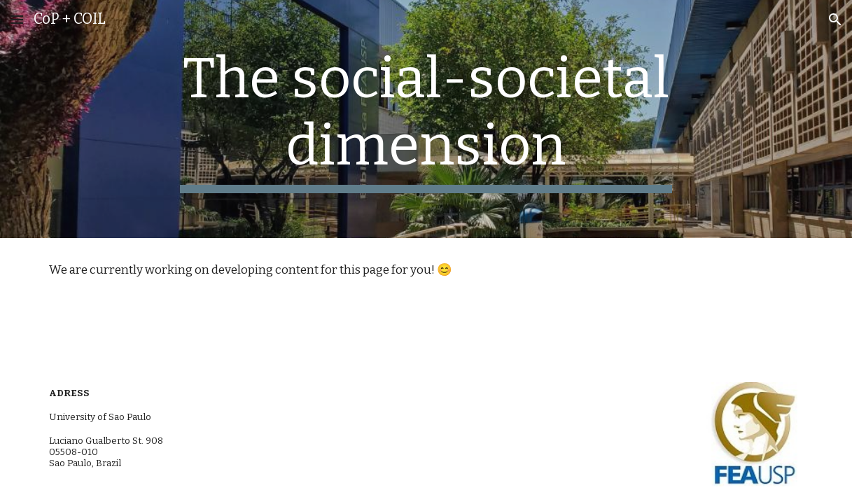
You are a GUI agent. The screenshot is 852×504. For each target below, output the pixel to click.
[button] (17, 19)
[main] (426, 119)
